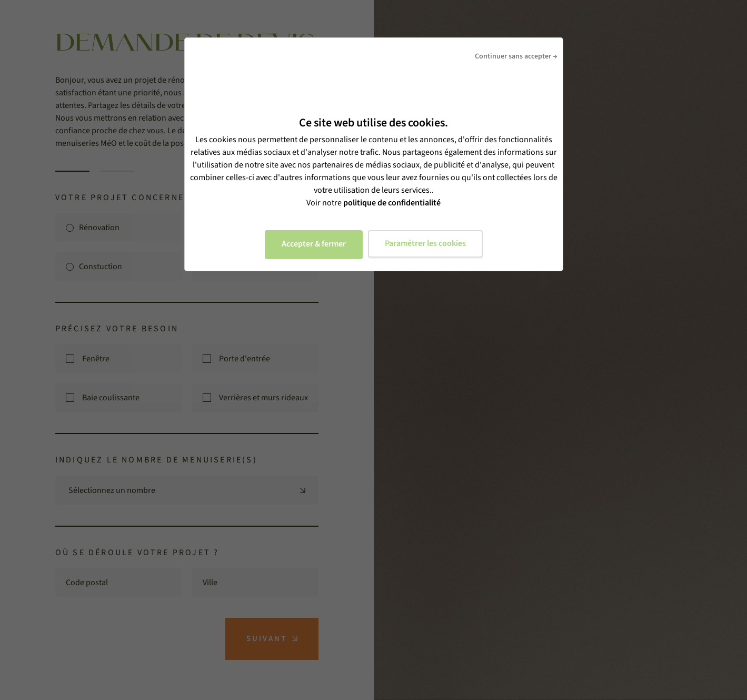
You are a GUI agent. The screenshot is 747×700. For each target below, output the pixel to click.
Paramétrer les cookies (425, 243)
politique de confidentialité (392, 203)
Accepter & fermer (314, 244)
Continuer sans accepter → (516, 56)
